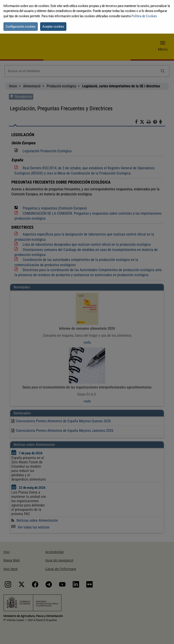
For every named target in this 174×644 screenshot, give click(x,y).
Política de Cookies (144, 16)
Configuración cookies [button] (21, 27)
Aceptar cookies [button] (53, 27)
